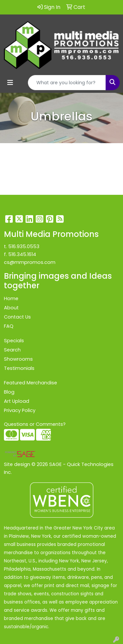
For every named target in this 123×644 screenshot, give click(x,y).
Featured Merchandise (31, 383)
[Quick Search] (67, 83)
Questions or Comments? (35, 424)
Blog (9, 392)
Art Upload (17, 401)
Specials (14, 341)
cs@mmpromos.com (30, 262)
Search (12, 350)
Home (11, 298)
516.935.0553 (24, 246)
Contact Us (17, 317)
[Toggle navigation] (10, 83)
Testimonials (19, 368)
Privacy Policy (20, 410)
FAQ (9, 326)
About (11, 308)
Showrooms (18, 359)
